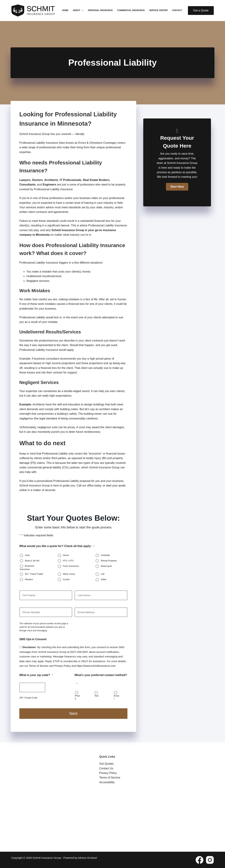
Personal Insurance (100, 10)
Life (103, 574)
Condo (66, 580)
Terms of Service (39, 666)
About (79, 11)
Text (97, 696)
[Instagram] (210, 860)
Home (65, 10)
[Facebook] (200, 860)
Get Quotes (107, 764)
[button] (177, 187)
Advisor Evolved (87, 858)
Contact (177, 10)
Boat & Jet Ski (32, 561)
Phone (78, 697)
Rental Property (109, 561)
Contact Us (106, 768)
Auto (27, 555)
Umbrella (105, 555)
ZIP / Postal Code (28, 698)
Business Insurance (27, 568)
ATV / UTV (68, 561)
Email (117, 697)
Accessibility (107, 782)
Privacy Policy (62, 666)
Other (104, 580)
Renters (29, 580)
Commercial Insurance (131, 10)
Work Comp (69, 574)
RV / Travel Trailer (34, 574)
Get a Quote (201, 10)
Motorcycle (106, 566)
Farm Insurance (71, 566)
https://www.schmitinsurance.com (96, 666)
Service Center (158, 10)
